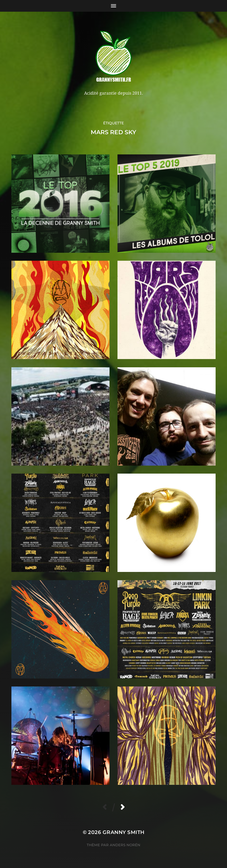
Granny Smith (124, 832)
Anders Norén (125, 845)
